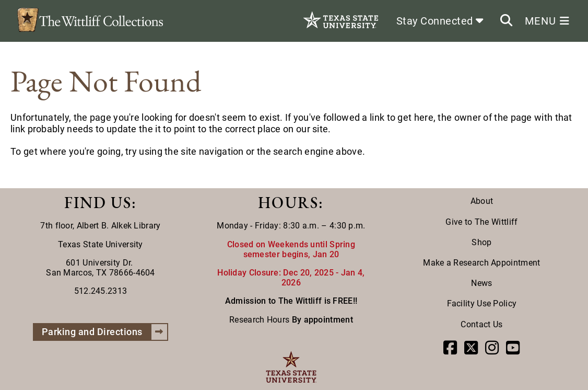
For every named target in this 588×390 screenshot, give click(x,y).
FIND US (98, 203)
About (482, 201)
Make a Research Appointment (481, 263)
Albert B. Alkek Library (119, 226)
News (481, 283)
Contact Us (481, 324)
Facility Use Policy (482, 303)
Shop (481, 242)
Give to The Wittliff (481, 222)
